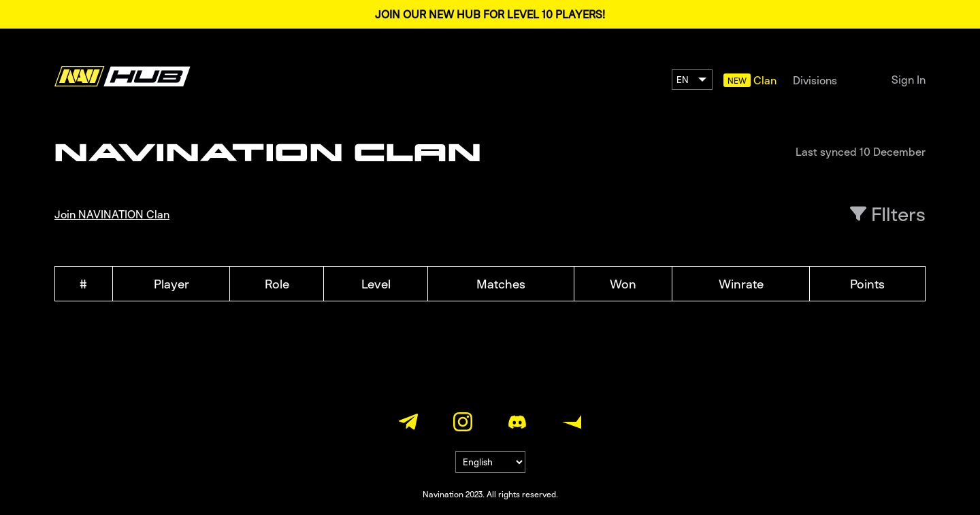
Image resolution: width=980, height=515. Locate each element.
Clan (765, 80)
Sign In (909, 80)
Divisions (815, 80)
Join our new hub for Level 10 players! (490, 14)
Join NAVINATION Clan (112, 214)
